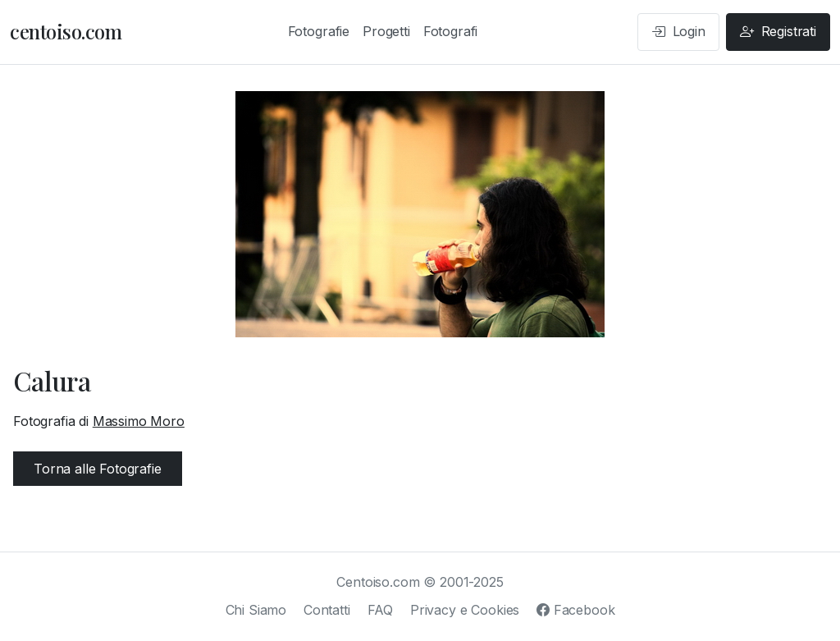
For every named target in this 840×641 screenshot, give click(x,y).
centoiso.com (66, 31)
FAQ (381, 610)
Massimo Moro (139, 421)
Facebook (575, 610)
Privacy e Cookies (465, 610)
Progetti (386, 31)
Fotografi (451, 31)
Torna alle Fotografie (98, 469)
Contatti (327, 610)
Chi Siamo (256, 610)
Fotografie (319, 31)
